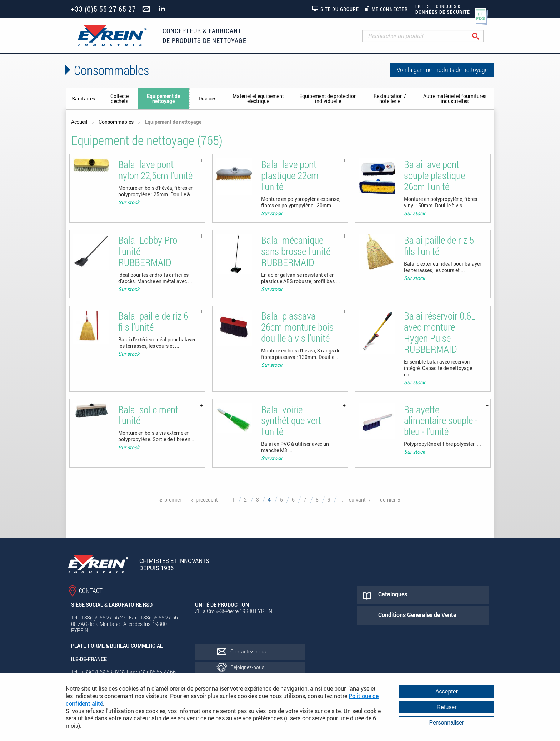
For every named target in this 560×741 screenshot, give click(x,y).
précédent (207, 500)
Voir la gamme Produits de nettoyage (442, 70)
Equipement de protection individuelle (328, 98)
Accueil (79, 122)
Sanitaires (83, 98)
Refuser (446, 707)
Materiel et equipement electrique (258, 98)
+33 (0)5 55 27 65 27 (104, 9)
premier (173, 500)
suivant (357, 500)
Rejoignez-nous (247, 667)
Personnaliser (447, 723)
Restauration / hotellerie (390, 98)
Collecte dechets (119, 98)
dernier (388, 500)
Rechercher (481, 36)
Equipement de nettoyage (163, 98)
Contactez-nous (248, 651)
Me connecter (386, 9)
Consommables (116, 122)
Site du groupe (335, 9)
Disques (207, 98)
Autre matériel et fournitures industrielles (455, 98)
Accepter (447, 691)
